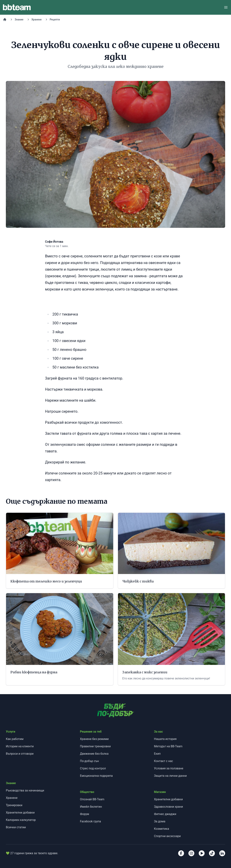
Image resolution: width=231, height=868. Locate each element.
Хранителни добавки (20, 813)
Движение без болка (94, 754)
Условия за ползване (169, 768)
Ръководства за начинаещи (25, 790)
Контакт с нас (163, 761)
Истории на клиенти (20, 746)
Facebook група (91, 821)
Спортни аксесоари (167, 836)
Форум (85, 814)
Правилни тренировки (95, 746)
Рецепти (55, 20)
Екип (157, 754)
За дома (160, 821)
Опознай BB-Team (92, 799)
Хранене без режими (94, 739)
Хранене (37, 20)
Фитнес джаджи (165, 814)
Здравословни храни (168, 807)
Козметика (161, 829)
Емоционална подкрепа (96, 776)
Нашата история (165, 739)
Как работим (15, 739)
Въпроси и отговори (20, 754)
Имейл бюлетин (91, 807)
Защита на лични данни (170, 776)
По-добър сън (89, 761)
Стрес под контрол (93, 768)
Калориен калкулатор (21, 820)
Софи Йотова (54, 242)
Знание (19, 20)
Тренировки (14, 805)
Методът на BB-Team (168, 746)
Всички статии (16, 827)
